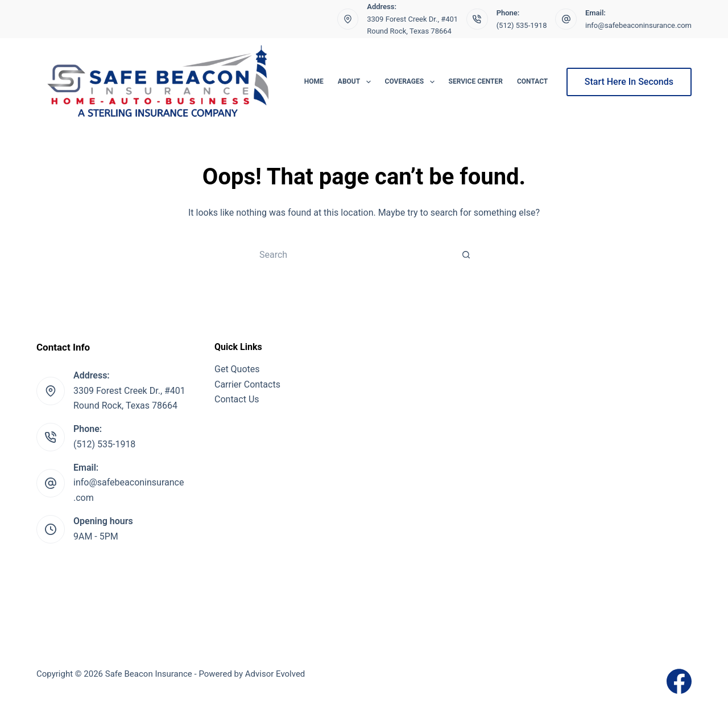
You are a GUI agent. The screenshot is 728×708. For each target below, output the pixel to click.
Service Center (476, 81)
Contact (532, 81)
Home (314, 81)
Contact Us (237, 399)
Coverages (412, 82)
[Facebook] (679, 681)
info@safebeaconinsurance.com (638, 25)
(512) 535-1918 (522, 25)
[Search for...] (353, 254)
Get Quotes (237, 369)
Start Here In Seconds (629, 82)
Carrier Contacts (247, 384)
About (357, 82)
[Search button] (466, 254)
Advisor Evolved (275, 674)
